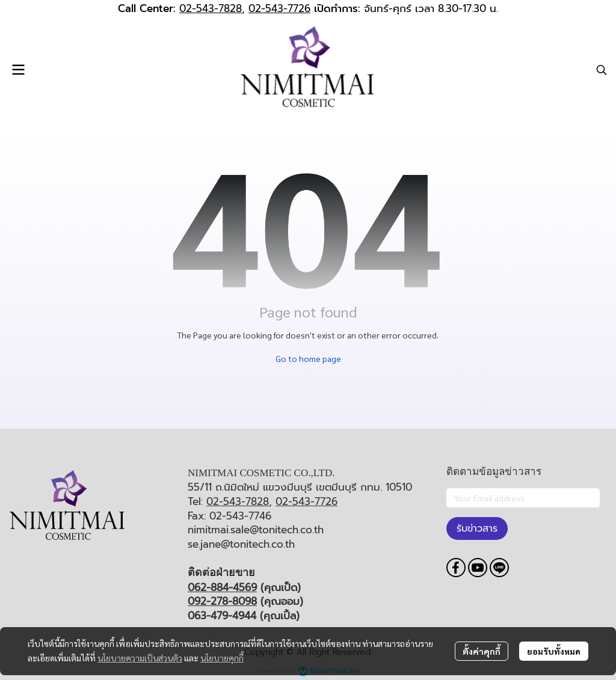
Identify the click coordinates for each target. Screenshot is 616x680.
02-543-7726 (279, 8)
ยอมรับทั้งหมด (554, 651)
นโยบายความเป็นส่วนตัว (140, 658)
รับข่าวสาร (477, 528)
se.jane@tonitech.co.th (241, 544)
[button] (602, 70)
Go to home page (308, 358)
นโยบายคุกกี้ (222, 658)
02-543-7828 (211, 8)
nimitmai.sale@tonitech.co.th (256, 530)
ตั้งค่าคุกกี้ (482, 651)
